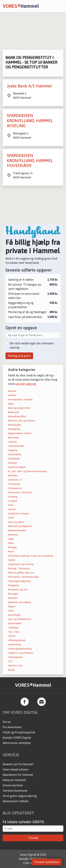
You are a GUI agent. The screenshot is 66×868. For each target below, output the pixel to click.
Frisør (11, 505)
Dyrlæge (12, 463)
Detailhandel (15, 454)
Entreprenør (14, 484)
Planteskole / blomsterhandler (24, 577)
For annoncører (12, 727)
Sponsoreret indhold (15, 801)
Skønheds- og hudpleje (20, 602)
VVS (10, 661)
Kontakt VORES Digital (17, 738)
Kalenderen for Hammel (18, 775)
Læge (11, 539)
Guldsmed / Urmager (19, 514)
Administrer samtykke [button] (17, 743)
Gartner (12, 509)
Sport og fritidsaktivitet (20, 619)
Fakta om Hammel (14, 780)
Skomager (13, 594)
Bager (11, 404)
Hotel (11, 518)
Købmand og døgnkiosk (20, 526)
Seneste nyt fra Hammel (18, 764)
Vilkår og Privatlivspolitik (19, 732)
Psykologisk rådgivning (19, 581)
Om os (7, 722)
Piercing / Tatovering (19, 568)
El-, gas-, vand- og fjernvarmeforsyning (27, 471)
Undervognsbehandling (20, 649)
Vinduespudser (15, 657)
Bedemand (14, 412)
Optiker (12, 560)
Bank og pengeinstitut (19, 408)
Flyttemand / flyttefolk (20, 492)
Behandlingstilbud (17, 416)
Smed (11, 611)
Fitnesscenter (15, 488)
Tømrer (12, 636)
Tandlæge (13, 628)
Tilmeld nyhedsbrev (47, 862)
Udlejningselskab (17, 640)
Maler (11, 543)
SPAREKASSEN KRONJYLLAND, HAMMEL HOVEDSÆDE (30, 161)
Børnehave (14, 438)
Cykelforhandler (16, 446)
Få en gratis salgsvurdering (20, 796)
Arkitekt (12, 395)
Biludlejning (14, 429)
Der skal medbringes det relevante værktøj (32, 345)
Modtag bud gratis (19, 356)
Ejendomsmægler (17, 467)
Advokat (12, 391)
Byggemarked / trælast (20, 433)
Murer (11, 552)
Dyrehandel (14, 459)
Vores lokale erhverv (16, 769)
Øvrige (12, 670)
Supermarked (15, 623)
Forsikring (13, 497)
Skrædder (13, 598)
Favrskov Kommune (15, 791)
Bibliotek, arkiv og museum (22, 421)
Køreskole (13, 535)
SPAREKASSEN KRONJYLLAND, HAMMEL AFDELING (30, 121)
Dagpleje (13, 450)
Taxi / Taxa (14, 632)
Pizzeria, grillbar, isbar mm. (21, 573)
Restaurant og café (18, 590)
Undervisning (15, 644)
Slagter (12, 606)
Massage (12, 547)
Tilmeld (33, 838)
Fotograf (13, 501)
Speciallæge (14, 615)
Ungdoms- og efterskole (21, 653)
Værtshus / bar (15, 666)
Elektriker (13, 476)
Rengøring (13, 585)
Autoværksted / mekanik (20, 400)
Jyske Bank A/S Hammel (29, 86)
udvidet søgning (26, 384)
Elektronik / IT (15, 480)
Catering (12, 442)
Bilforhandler (15, 425)
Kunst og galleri (16, 522)
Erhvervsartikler (13, 785)
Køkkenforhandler (17, 530)
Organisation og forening (21, 564)
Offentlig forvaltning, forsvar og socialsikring (31, 556)
